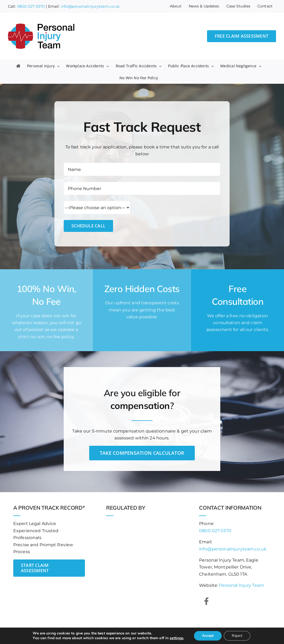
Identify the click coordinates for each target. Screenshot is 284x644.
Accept (208, 636)
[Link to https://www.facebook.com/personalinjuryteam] (206, 601)
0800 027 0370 (31, 6)
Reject (237, 636)
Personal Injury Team (242, 585)
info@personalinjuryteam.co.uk (90, 6)
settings (177, 638)
